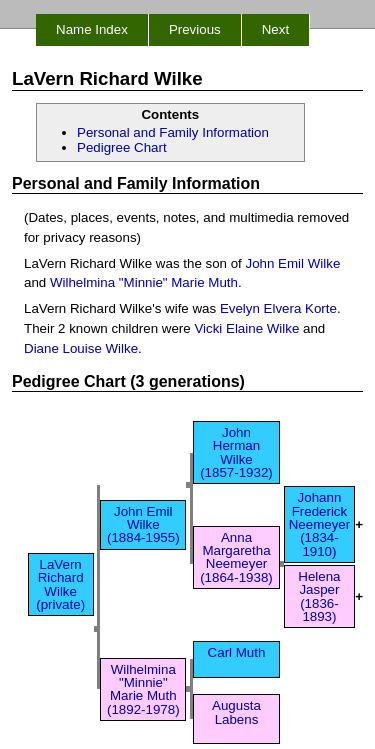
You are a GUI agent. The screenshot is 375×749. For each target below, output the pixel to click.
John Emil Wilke (293, 263)
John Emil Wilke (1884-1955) (143, 525)
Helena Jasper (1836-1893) (319, 596)
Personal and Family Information (173, 132)
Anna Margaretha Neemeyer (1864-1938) (236, 557)
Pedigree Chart (122, 147)
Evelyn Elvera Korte (278, 308)
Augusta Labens (236, 719)
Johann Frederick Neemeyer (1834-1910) (319, 524)
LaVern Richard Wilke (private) (60, 584)
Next (275, 29)
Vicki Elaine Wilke (246, 328)
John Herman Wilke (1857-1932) (236, 452)
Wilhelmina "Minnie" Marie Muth (144, 282)
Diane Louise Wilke (81, 348)
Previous (195, 29)
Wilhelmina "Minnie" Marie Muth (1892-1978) (143, 689)
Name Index (92, 29)
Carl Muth (237, 659)
